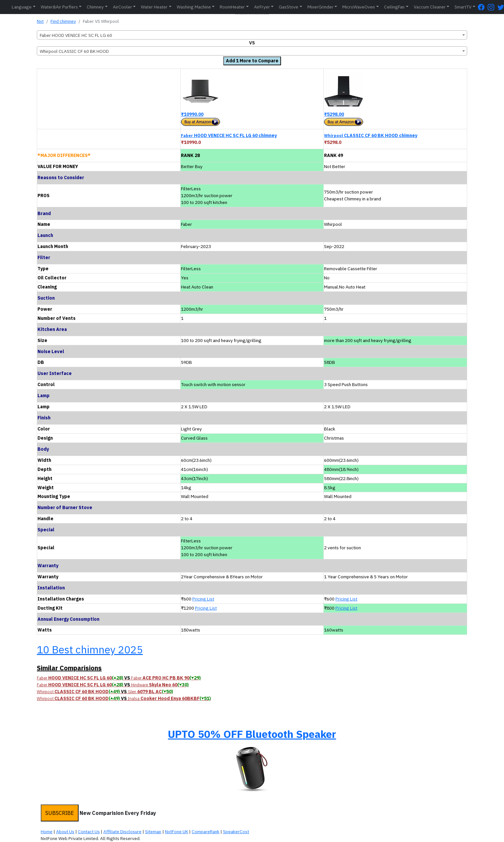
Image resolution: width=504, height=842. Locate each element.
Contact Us (89, 832)
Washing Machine (194, 7)
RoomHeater (232, 7)
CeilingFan (394, 7)
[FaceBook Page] (483, 7)
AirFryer (262, 7)
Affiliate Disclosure (122, 832)
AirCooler (122, 7)
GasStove (289, 7)
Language (22, 7)
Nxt (40, 21)
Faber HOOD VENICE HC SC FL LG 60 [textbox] (76, 35)
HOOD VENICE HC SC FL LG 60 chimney (229, 135)
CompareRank (206, 832)
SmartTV (463, 7)
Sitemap (153, 832)
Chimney (95, 7)
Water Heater (154, 7)
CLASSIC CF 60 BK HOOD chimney (371, 135)
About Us (65, 832)
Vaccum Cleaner (430, 7)
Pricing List (203, 599)
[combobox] (252, 35)
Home (47, 832)
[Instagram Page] (493, 7)
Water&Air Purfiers (59, 7)
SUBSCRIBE (60, 813)
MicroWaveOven (359, 7)
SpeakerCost (236, 832)
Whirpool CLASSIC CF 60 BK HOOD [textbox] (74, 51)
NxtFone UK (177, 832)
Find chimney (63, 21)
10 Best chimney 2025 (90, 649)
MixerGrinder (320, 7)
